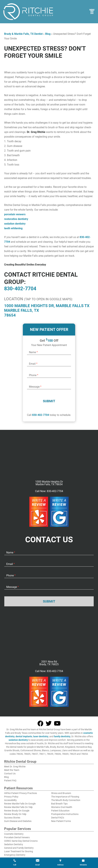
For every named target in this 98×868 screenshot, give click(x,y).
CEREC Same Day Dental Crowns (21, 841)
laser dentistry (41, 736)
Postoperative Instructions (65, 814)
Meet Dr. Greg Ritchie (15, 767)
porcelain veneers (15, 214)
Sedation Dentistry (14, 844)
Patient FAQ (10, 781)
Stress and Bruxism (61, 793)
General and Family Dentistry (19, 848)
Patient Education (60, 811)
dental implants (24, 736)
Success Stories (12, 818)
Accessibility (10, 800)
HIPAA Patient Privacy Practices (21, 793)
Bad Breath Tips (59, 804)
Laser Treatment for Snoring (19, 851)
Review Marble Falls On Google (20, 804)
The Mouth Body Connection (66, 800)
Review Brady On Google (17, 811)
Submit (49, 401)
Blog (48, 34)
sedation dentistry (15, 224)
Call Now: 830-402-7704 (49, 491)
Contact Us (10, 774)
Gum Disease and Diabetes (18, 821)
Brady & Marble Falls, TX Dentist (23, 34)
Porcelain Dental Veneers (17, 837)
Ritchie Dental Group (20, 762)
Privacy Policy (11, 797)
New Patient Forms (61, 821)
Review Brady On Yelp (15, 814)
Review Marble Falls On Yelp (18, 807)
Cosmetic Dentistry (14, 834)
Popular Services (18, 829)
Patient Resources (18, 788)
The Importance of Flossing (65, 797)
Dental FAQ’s (58, 818)
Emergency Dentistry (15, 855)
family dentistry (62, 736)
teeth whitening (13, 228)
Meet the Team (12, 770)
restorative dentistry (16, 219)
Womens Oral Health (62, 807)
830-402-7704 (20, 289)
